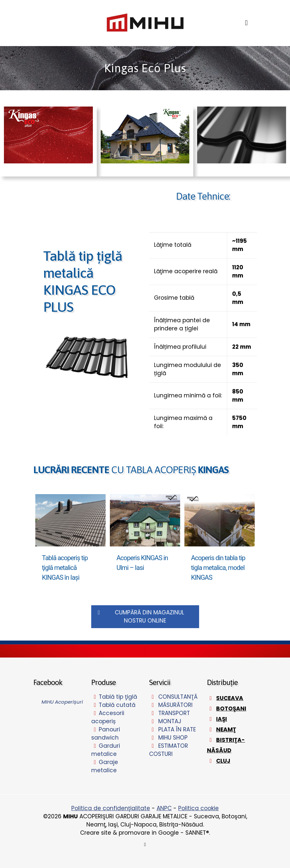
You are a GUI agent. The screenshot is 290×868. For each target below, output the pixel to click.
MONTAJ (170, 721)
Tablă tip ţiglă (118, 697)
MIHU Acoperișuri (62, 702)
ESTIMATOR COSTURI (169, 750)
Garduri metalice (106, 750)
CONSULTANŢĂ (178, 697)
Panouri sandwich (106, 734)
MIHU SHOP (173, 738)
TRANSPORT (174, 713)
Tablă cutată (117, 705)
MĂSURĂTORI (175, 705)
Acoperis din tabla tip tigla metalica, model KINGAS (218, 568)
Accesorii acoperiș (108, 717)
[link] (87, 358)
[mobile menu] (247, 23)
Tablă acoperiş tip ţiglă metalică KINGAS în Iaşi (65, 568)
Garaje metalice (105, 766)
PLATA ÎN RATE (177, 729)
